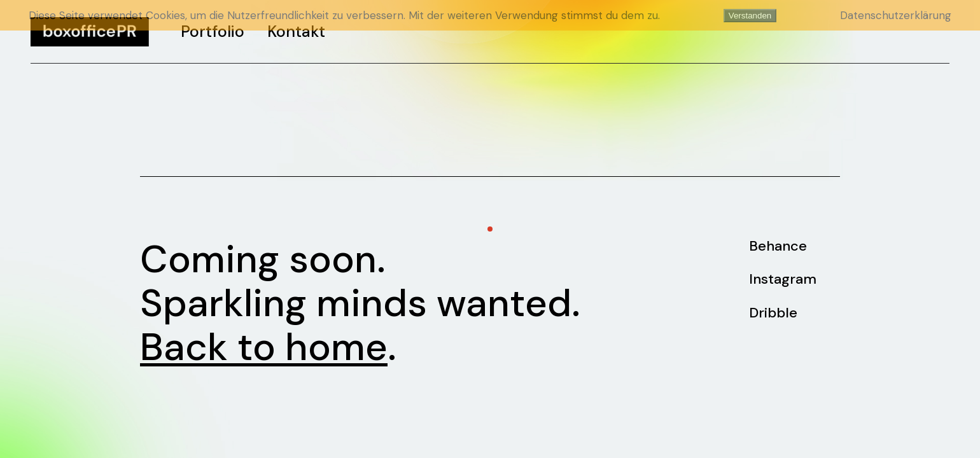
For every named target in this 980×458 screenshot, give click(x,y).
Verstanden (750, 16)
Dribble (773, 313)
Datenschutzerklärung (896, 15)
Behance (778, 246)
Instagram (783, 279)
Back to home (264, 347)
